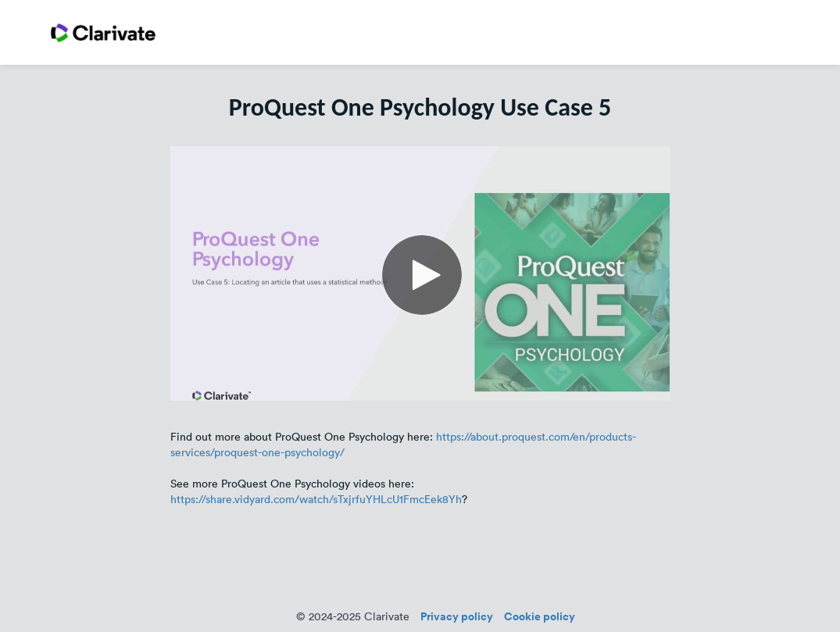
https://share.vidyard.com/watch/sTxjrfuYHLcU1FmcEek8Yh (316, 499)
